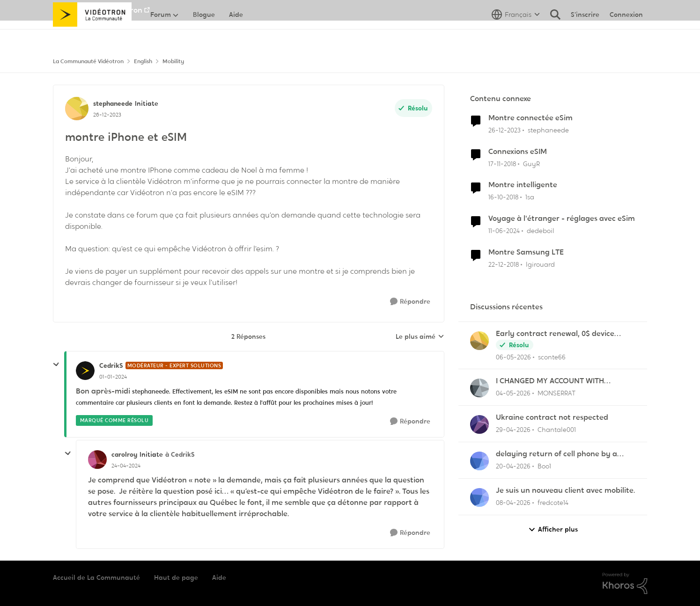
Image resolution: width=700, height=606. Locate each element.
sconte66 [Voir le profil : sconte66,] (552, 357)
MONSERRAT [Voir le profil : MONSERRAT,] (556, 393)
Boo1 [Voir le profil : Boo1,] (544, 466)
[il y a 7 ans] (502, 164)
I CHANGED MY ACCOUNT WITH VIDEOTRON (550, 381)
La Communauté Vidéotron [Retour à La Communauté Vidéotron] (88, 61)
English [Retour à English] (143, 61)
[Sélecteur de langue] (516, 35)
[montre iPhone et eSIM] (113, 377)
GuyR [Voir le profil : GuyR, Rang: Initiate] (531, 163)
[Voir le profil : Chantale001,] (479, 424)
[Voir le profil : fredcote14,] (479, 497)
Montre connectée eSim (531, 118)
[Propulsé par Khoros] (625, 584)
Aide (219, 577)
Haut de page (176, 577)
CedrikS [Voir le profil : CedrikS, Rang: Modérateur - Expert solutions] (111, 365)
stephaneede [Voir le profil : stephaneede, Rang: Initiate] (113, 103)
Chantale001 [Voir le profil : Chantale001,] (557, 430)
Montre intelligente (523, 185)
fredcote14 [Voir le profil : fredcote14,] (553, 503)
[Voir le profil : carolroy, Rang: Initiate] (97, 460)
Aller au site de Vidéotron (98, 10)
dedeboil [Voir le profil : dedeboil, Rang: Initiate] (541, 231)
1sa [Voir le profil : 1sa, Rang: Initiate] (530, 197)
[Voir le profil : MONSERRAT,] (479, 388)
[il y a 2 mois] (513, 357)
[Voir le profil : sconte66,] (479, 341)
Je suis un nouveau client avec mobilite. (565, 490)
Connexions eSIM (518, 152)
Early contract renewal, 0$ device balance (555, 334)
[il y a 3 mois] (513, 430)
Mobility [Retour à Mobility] (173, 61)
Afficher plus (553, 529)
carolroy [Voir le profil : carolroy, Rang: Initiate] (124, 454)
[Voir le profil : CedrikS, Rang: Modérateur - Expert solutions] (85, 371)
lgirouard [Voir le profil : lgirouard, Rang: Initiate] (540, 264)
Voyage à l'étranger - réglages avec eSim (562, 219)
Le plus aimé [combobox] (420, 337)
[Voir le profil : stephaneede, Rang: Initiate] (77, 109)
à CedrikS (180, 454)
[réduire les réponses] (56, 365)
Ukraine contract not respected (552, 417)
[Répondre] (410, 302)
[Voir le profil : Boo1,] (479, 461)
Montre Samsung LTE (526, 252)
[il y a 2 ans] (505, 130)
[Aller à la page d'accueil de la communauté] (92, 35)
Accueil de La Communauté (96, 577)
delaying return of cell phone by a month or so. (556, 454)
